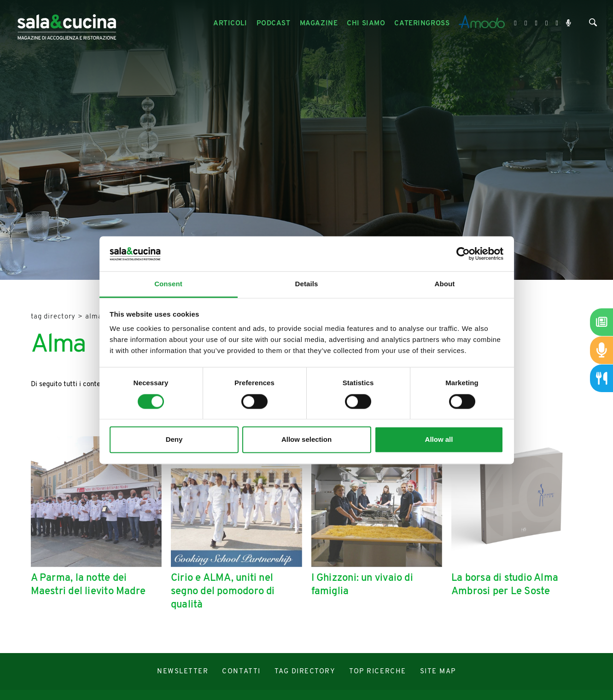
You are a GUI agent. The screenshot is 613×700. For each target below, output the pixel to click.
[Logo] (67, 24)
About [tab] (445, 284)
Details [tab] (307, 284)
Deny (174, 440)
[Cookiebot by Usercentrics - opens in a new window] (463, 254)
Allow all (439, 440)
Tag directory (53, 317)
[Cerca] (593, 25)
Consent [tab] (168, 284)
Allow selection (306, 440)
